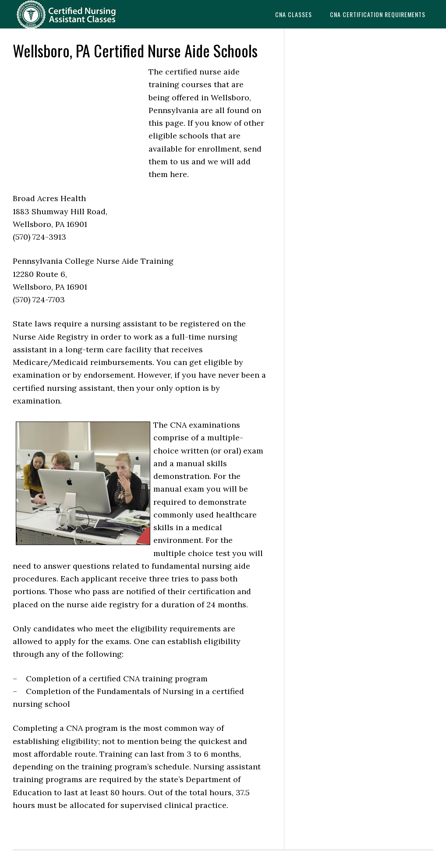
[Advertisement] (78, 124)
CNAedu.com (78, 14)
